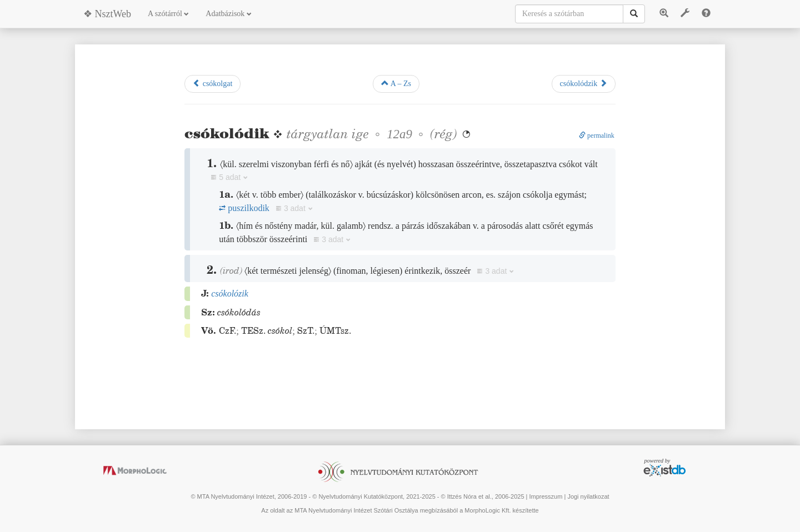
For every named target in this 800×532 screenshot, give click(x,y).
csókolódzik (584, 83)
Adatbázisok (228, 14)
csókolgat (212, 83)
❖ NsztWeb (107, 14)
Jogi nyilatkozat (588, 496)
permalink (597, 135)
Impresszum (546, 496)
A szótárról (168, 14)
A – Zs (396, 83)
